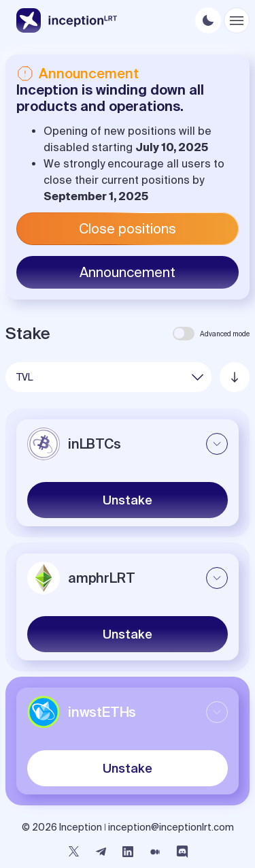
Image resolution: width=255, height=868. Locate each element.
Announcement (128, 272)
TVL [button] (24, 377)
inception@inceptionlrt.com (171, 827)
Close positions (128, 228)
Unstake (128, 500)
